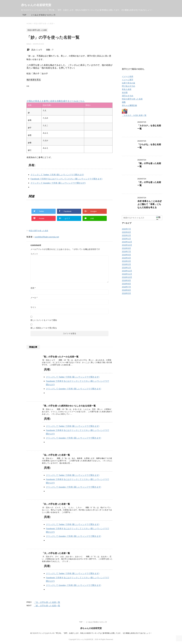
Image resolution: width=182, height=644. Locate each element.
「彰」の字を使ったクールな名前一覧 (60, 357)
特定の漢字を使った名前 (39, 231)
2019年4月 (126, 258)
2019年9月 (126, 248)
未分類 (125, 92)
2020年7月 (126, 229)
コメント (34, 254)
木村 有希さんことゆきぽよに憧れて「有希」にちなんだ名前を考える (149, 204)
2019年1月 (126, 268)
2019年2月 (126, 264)
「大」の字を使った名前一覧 (56, 553)
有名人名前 (127, 89)
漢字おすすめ (128, 96)
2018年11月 (127, 274)
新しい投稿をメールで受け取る (44, 328)
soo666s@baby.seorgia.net (47, 237)
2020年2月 (126, 235)
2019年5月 (126, 255)
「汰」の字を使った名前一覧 (47, 602)
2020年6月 (126, 232)
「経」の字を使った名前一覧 (47, 606)
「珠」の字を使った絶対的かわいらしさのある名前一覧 (69, 406)
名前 (33, 288)
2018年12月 (127, 271)
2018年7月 (126, 287)
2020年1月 (126, 239)
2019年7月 (126, 251)
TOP (24, 15)
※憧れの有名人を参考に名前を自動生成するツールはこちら (56, 101)
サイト (33, 307)
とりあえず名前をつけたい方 (43, 15)
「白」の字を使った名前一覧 (56, 504)
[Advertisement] (58, 92)
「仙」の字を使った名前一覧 (56, 455)
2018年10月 (127, 277)
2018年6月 (126, 290)
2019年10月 (127, 245)
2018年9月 (126, 280)
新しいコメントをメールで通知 (44, 320)
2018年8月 (126, 284)
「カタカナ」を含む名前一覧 (134, 115)
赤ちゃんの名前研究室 (36, 5)
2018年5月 (126, 293)
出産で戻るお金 (129, 83)
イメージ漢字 (128, 80)
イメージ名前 (128, 76)
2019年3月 (126, 261)
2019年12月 (127, 242)
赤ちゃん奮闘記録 (129, 105)
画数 (124, 102)
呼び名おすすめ (129, 86)
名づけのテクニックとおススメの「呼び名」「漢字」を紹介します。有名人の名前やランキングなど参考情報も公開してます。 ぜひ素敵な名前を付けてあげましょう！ (91, 633)
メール (34, 298)
